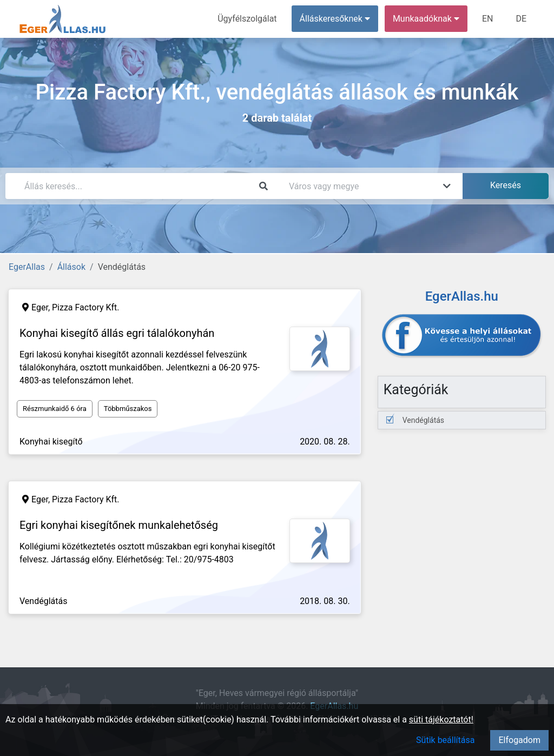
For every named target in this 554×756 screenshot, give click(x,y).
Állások (71, 267)
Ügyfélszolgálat (247, 19)
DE (521, 19)
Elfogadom (519, 740)
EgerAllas (27, 267)
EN (488, 19)
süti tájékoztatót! (441, 719)
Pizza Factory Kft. (86, 307)
